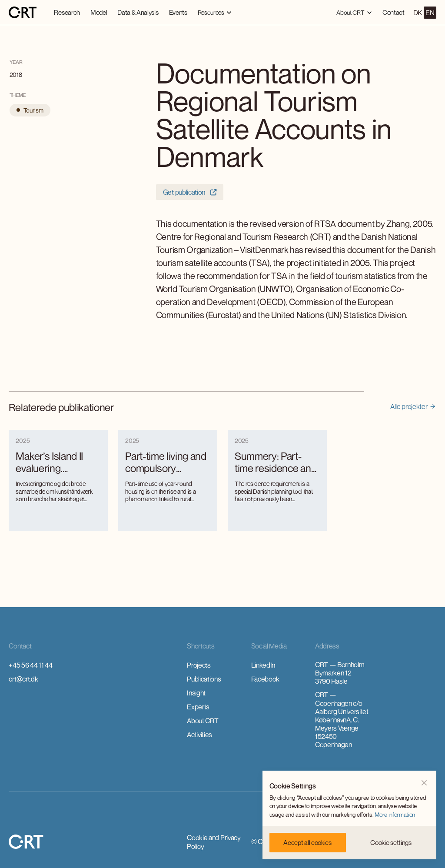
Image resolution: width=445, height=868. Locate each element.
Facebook (265, 679)
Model (99, 12)
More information (395, 815)
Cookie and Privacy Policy (214, 842)
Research (67, 12)
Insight (196, 693)
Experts (198, 707)
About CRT (203, 721)
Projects (199, 665)
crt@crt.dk (23, 679)
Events (178, 12)
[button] (215, 12)
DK (418, 13)
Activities (199, 735)
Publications (204, 679)
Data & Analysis (138, 12)
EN (430, 13)
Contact (394, 12)
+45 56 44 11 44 (30, 665)
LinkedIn (263, 665)
